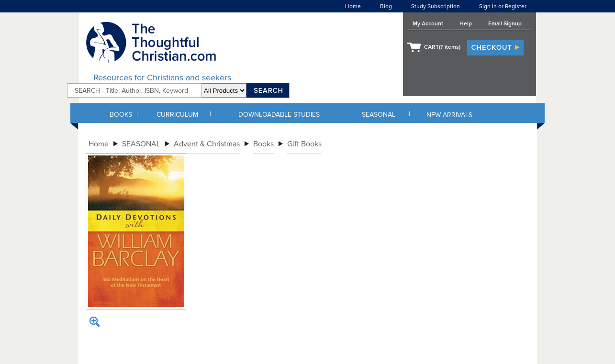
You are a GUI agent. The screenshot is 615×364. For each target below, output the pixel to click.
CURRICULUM (177, 115)
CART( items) (442, 47)
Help (466, 23)
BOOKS (121, 115)
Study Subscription (436, 6)
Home (353, 6)
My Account (428, 23)
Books (263, 144)
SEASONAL (379, 115)
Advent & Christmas (207, 144)
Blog (386, 6)
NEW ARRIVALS (449, 115)
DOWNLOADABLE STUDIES (279, 115)
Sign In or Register (503, 6)
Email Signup (505, 23)
